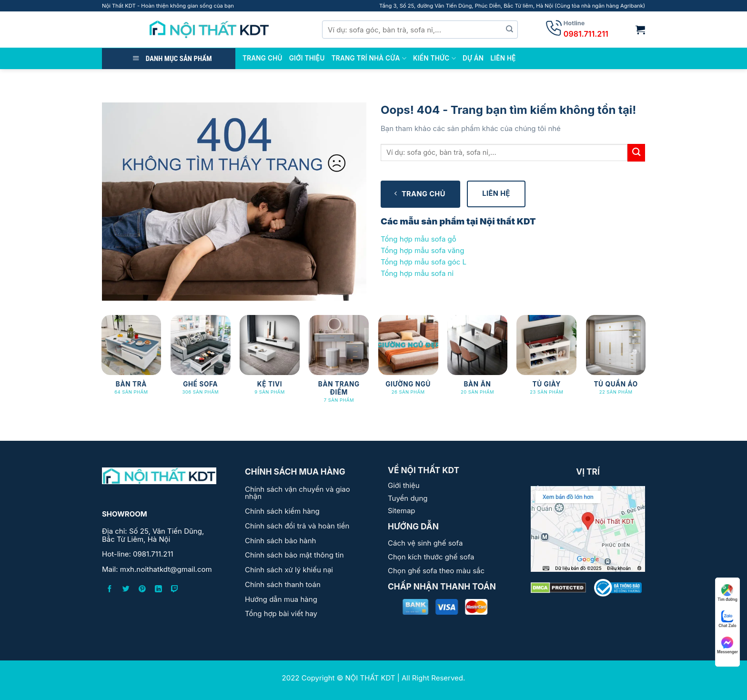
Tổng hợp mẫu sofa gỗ (419, 239)
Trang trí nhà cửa (369, 58)
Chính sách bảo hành (280, 541)
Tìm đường (727, 593)
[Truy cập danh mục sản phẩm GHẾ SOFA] (201, 360)
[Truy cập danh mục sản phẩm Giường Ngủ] (408, 360)
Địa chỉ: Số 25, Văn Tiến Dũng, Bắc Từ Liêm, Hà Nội (153, 535)
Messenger (727, 645)
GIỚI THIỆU (307, 58)
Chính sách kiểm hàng (282, 511)
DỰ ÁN (473, 58)
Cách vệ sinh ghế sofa (425, 543)
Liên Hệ (503, 58)
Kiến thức (434, 58)
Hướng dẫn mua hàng (281, 599)
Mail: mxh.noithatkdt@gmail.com (157, 570)
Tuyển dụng (408, 498)
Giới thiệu (404, 485)
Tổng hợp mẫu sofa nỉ (417, 273)
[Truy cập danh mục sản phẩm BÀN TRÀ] (131, 360)
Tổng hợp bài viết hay (281, 614)
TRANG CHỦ (262, 58)
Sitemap (402, 511)
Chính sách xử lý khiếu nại (289, 570)
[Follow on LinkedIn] (158, 590)
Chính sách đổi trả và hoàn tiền (297, 526)
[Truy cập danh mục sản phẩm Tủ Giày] (546, 360)
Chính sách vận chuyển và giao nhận (298, 493)
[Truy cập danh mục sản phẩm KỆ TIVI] (270, 360)
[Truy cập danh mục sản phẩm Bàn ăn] (477, 360)
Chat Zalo (727, 619)
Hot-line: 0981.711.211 (138, 554)
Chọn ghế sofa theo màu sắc (436, 571)
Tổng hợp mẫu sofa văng (422, 250)
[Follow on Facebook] (110, 590)
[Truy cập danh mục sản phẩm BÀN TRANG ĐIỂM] (339, 364)
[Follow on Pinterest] (142, 590)
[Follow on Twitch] (175, 590)
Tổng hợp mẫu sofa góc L (424, 262)
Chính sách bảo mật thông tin (294, 555)
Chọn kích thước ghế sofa (431, 557)
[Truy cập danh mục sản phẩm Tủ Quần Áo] (616, 360)
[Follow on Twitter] (126, 590)
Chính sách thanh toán (283, 584)
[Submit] (510, 30)
